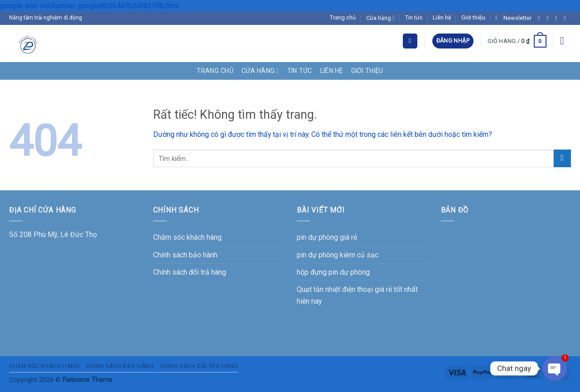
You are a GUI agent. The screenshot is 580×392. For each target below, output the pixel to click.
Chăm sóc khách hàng (187, 237)
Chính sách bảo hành (185, 255)
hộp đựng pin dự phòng (333, 272)
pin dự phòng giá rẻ (327, 237)
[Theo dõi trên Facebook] (541, 18)
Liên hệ (442, 17)
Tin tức (414, 17)
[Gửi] (562, 158)
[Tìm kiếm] (410, 41)
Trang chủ (343, 17)
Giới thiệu (473, 17)
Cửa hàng (381, 18)
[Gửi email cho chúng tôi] (567, 18)
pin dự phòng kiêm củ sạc (338, 255)
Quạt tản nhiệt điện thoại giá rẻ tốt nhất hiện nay (357, 295)
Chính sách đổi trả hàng (190, 272)
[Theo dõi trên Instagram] (550, 18)
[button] (513, 18)
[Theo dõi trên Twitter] (558, 18)
